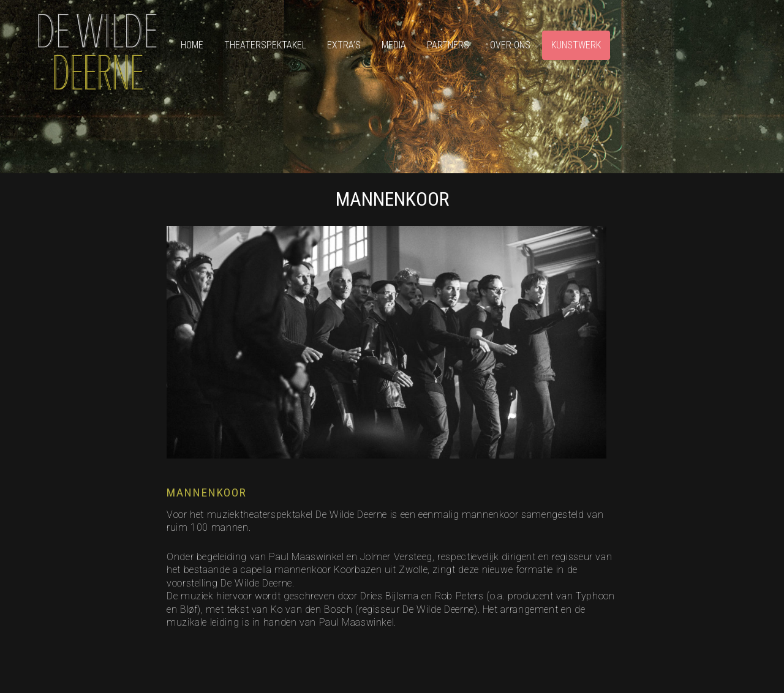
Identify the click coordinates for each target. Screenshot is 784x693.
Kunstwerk (576, 45)
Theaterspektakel (265, 45)
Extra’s (344, 45)
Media (394, 45)
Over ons (510, 45)
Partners (448, 45)
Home (192, 45)
